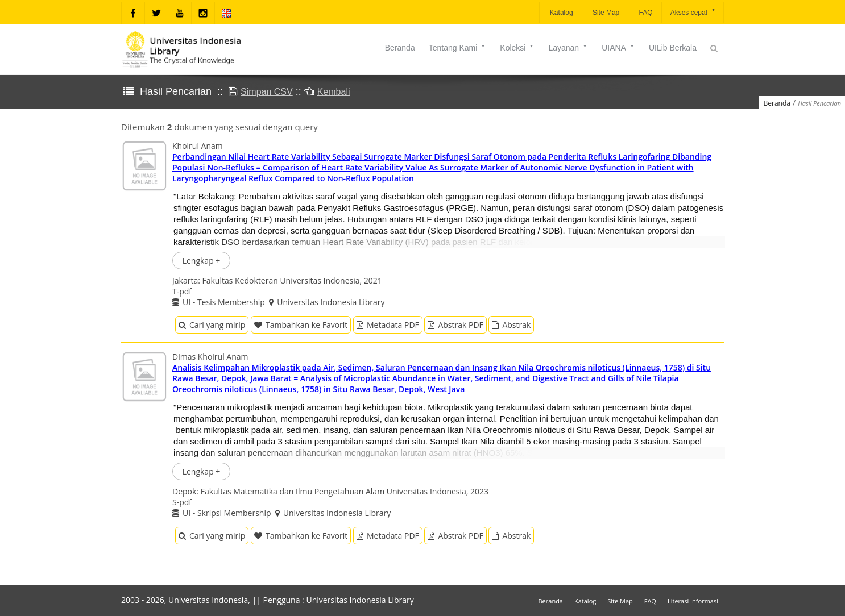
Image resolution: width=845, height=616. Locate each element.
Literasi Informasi (693, 601)
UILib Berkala (673, 48)
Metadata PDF (388, 325)
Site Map (605, 13)
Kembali (334, 92)
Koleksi (517, 48)
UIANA (618, 48)
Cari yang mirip (212, 325)
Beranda (400, 48)
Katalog (561, 13)
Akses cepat (693, 12)
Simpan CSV (267, 92)
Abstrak (511, 325)
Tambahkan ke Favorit (301, 325)
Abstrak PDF (455, 325)
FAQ (645, 13)
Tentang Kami (458, 48)
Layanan (568, 48)
